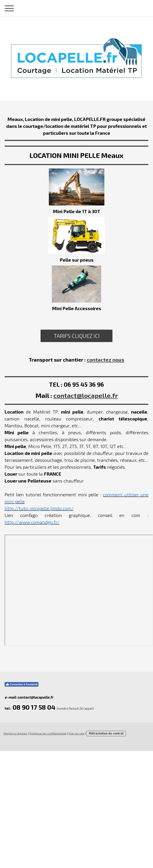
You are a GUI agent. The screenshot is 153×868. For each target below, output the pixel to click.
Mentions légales (15, 733)
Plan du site (76, 733)
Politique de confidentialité (48, 733)
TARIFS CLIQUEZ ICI (77, 336)
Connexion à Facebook (22, 684)
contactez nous (106, 360)
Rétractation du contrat (106, 733)
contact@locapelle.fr (86, 395)
